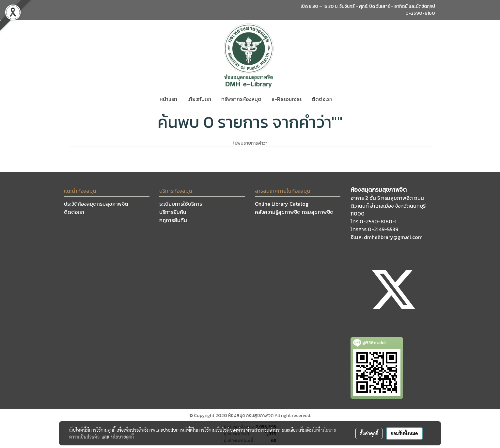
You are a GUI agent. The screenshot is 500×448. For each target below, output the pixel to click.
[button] (343, 99)
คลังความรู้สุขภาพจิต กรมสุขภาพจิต (294, 212)
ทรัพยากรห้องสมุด (241, 99)
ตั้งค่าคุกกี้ (369, 433)
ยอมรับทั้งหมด (404, 433)
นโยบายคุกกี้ (122, 437)
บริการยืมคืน (173, 212)
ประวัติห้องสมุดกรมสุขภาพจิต (96, 204)
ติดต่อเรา (322, 99)
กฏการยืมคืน (173, 220)
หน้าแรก (168, 99)
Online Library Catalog (282, 204)
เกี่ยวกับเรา (199, 99)
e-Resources (287, 99)
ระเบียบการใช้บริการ (181, 204)
